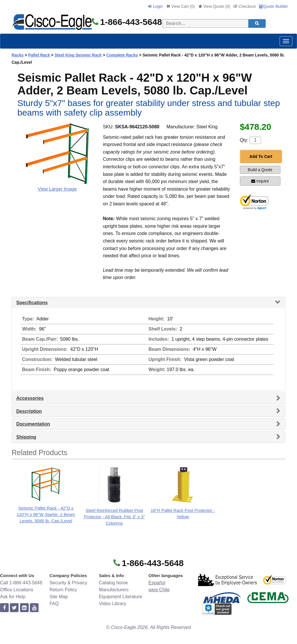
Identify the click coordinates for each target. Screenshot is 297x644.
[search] (257, 23)
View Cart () (180, 6)
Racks (18, 55)
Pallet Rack (39, 55)
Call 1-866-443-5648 (21, 583)
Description (29, 411)
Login (155, 6)
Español (157, 583)
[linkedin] (24, 608)
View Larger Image (57, 189)
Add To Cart (261, 156)
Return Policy (63, 590)
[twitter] (14, 608)
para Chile (159, 590)
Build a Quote (260, 170)
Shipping (26, 437)
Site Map (59, 597)
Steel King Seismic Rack (78, 55)
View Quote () (214, 6)
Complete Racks (122, 55)
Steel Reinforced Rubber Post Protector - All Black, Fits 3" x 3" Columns (114, 517)
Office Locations (17, 590)
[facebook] (4, 608)
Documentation (33, 424)
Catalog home (113, 583)
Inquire (260, 181)
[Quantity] (255, 140)
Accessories (30, 398)
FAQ (54, 604)
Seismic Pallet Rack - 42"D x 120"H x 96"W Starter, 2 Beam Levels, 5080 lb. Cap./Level (46, 514)
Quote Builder (274, 6)
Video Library (113, 604)
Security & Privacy (68, 583)
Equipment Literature (121, 597)
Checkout (245, 6)
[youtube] (34, 608)
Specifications (32, 303)
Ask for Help (13, 597)
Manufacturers (114, 590)
